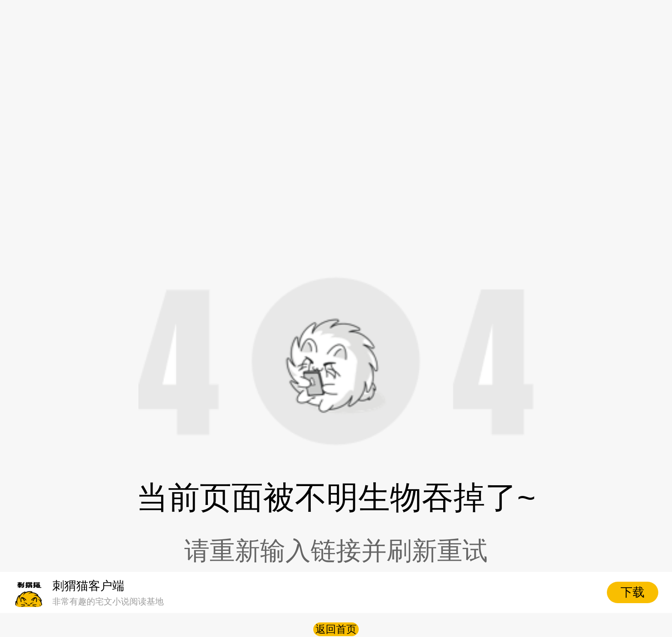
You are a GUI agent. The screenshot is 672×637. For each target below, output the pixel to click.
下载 (633, 592)
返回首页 (336, 629)
